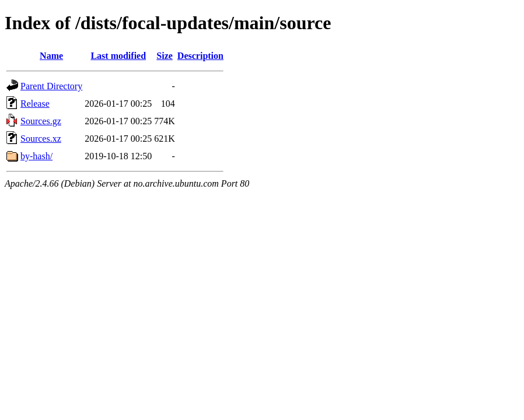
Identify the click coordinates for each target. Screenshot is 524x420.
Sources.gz (41, 121)
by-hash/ (36, 156)
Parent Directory (51, 86)
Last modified (118, 56)
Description (200, 56)
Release (35, 104)
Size (165, 56)
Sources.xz (41, 139)
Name (51, 56)
